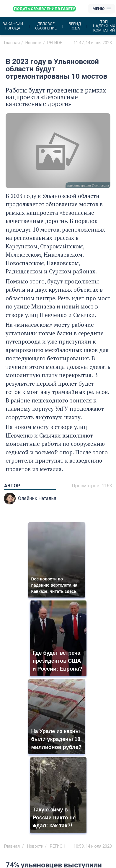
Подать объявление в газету (44, 9)
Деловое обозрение (46, 26)
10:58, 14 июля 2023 (93, 846)
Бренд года (75, 26)
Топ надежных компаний (104, 26)
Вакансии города (13, 26)
